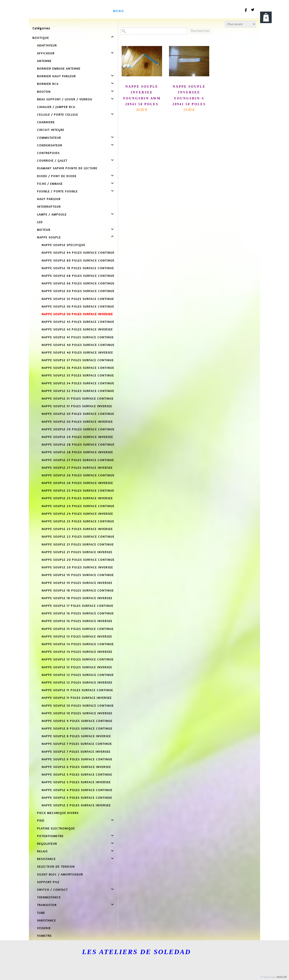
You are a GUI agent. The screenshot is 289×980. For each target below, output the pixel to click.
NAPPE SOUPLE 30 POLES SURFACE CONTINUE (78, 414)
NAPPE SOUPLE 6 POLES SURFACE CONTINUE (77, 759)
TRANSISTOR (47, 905)
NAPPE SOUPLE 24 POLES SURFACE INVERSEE (77, 513)
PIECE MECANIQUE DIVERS (58, 813)
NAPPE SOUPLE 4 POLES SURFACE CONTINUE (77, 790)
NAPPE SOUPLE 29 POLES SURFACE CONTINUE (78, 429)
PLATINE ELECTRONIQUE (56, 828)
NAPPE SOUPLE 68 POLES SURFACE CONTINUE (78, 276)
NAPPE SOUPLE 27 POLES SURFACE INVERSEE (77, 467)
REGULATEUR (47, 843)
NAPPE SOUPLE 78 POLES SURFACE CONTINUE (78, 268)
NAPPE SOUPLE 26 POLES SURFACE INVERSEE (77, 483)
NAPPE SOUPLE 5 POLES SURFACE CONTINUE (77, 774)
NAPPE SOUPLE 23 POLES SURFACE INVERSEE (77, 529)
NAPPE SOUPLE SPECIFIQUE (63, 245)
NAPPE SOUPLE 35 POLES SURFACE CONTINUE (78, 375)
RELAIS (42, 851)
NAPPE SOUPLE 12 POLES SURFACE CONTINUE (78, 675)
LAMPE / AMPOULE (52, 214)
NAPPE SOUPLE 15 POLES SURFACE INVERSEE (77, 636)
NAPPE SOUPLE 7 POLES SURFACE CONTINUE (77, 744)
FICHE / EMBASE (50, 183)
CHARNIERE (46, 122)
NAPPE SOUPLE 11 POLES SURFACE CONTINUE (77, 690)
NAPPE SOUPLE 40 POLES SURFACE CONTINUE (78, 345)
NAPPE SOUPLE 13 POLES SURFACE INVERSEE (77, 667)
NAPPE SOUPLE (49, 237)
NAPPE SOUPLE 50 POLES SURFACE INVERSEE (77, 314)
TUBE (41, 913)
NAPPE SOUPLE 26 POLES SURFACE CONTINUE (78, 475)
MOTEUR (44, 230)
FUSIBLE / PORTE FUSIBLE (57, 191)
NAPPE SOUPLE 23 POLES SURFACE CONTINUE (78, 521)
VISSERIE (44, 928)
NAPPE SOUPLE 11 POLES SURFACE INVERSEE (77, 698)
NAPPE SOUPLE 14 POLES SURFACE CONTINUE (78, 644)
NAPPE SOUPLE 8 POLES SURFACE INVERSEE (76, 736)
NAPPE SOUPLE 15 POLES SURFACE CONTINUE (78, 629)
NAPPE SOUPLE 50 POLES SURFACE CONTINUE (78, 306)
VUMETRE (44, 935)
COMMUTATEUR (49, 137)
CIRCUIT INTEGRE (51, 130)
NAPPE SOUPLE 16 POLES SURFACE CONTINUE (78, 613)
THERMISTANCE (49, 897)
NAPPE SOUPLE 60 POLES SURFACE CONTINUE (78, 291)
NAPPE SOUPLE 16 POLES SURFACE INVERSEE (77, 621)
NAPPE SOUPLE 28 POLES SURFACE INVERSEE (77, 452)
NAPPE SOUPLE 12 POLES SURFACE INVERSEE (77, 682)
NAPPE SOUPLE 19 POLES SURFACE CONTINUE (78, 575)
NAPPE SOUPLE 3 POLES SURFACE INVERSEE (76, 805)
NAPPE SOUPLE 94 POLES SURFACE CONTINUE (78, 252)
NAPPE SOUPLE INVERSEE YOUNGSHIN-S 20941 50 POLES (189, 95)
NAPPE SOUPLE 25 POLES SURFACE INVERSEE (77, 498)
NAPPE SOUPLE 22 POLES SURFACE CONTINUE (78, 536)
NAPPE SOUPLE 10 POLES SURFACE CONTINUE (78, 705)
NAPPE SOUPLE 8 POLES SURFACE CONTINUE (77, 728)
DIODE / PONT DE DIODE (57, 176)
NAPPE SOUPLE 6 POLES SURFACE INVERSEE (76, 767)
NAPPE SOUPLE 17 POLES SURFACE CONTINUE (77, 606)
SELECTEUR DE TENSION (56, 866)
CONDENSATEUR (50, 145)
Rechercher (200, 31)
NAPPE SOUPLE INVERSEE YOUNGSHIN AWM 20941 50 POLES (142, 95)
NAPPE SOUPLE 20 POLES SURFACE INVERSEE (77, 567)
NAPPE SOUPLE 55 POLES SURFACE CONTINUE (78, 299)
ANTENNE (44, 61)
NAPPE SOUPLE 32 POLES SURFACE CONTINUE (78, 391)
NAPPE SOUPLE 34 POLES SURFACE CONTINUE (78, 383)
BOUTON (44, 91)
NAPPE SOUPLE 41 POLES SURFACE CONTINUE (78, 337)
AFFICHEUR (46, 53)
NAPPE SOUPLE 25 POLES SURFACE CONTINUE (78, 490)
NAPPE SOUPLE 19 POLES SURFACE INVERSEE (77, 583)
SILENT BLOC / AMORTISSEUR (60, 874)
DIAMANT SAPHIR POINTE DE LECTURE (67, 168)
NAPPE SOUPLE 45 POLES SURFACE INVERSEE (77, 329)
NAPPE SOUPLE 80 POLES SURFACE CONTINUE (78, 260)
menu (119, 11)
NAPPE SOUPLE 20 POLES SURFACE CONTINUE (78, 559)
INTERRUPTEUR (49, 206)
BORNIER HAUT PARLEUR (56, 76)
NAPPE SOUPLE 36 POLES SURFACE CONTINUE (78, 368)
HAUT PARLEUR (49, 199)
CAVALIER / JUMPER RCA (56, 107)
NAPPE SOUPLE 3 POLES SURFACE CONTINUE (77, 797)
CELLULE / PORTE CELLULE (58, 114)
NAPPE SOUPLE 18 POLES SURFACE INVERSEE (77, 598)
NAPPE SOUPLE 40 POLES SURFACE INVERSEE (77, 352)
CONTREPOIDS (48, 153)
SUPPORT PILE (48, 882)
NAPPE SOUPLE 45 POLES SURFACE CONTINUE (78, 322)
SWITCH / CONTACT (52, 889)
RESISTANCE (46, 859)
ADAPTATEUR (47, 45)
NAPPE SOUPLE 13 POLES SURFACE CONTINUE (78, 659)
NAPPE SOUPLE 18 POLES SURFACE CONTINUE (78, 590)
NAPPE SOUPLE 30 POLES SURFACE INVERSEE (77, 421)
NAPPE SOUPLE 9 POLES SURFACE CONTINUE (77, 721)
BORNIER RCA (48, 84)
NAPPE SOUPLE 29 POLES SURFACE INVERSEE (77, 437)
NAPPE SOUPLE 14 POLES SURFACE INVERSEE (77, 652)
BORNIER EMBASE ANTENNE (59, 68)
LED (40, 222)
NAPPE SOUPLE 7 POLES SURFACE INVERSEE (76, 751)
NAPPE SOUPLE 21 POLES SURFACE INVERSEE (77, 552)
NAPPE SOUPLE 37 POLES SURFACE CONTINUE (78, 360)
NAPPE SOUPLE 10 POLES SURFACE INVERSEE (77, 713)
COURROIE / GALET (52, 160)
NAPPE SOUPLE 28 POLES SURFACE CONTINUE (78, 444)
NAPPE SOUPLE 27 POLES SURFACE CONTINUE (78, 460)
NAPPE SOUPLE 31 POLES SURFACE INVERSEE (77, 406)
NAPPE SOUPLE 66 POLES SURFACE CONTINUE (78, 283)
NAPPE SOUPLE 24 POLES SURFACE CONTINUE (78, 506)
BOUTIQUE (41, 38)
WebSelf (282, 977)
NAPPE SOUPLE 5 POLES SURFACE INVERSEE (76, 782)
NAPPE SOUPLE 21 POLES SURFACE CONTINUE (78, 544)
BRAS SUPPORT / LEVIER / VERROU (65, 99)
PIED (41, 820)
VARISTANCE (46, 920)
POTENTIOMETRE (50, 836)
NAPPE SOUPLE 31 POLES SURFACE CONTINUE (78, 398)
